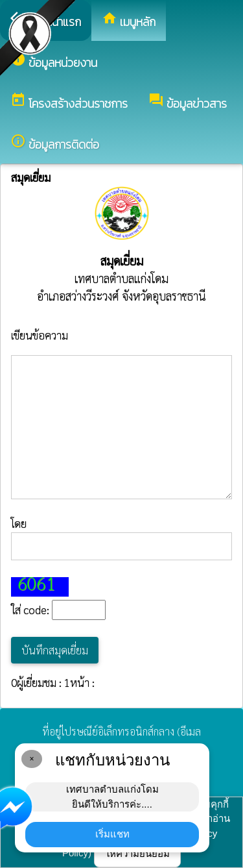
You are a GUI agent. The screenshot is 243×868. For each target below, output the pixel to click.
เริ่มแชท (112, 834)
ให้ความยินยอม (137, 853)
